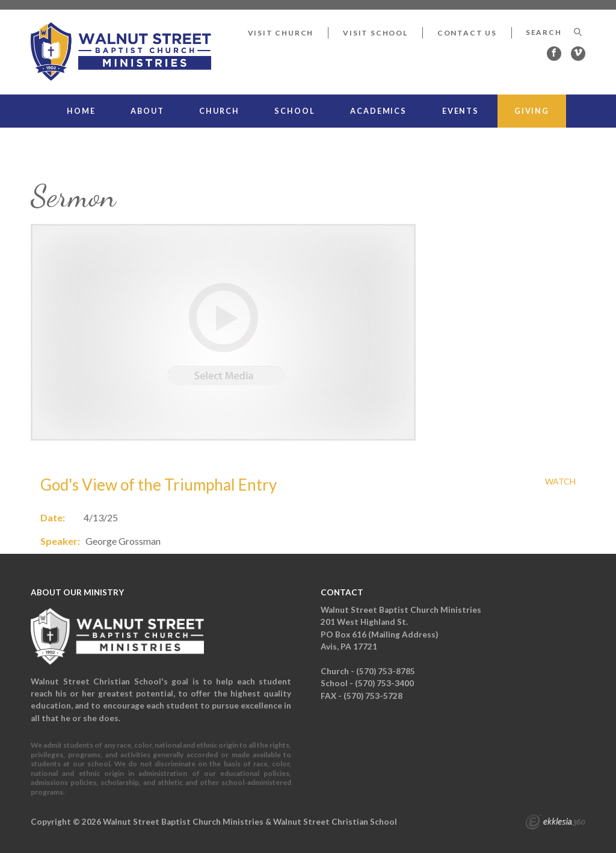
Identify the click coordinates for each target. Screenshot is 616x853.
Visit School (375, 33)
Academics (378, 111)
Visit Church (281, 33)
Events (460, 111)
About (147, 111)
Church (219, 111)
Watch (560, 482)
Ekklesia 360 (555, 824)
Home (81, 111)
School (294, 111)
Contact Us (467, 33)
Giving (532, 111)
